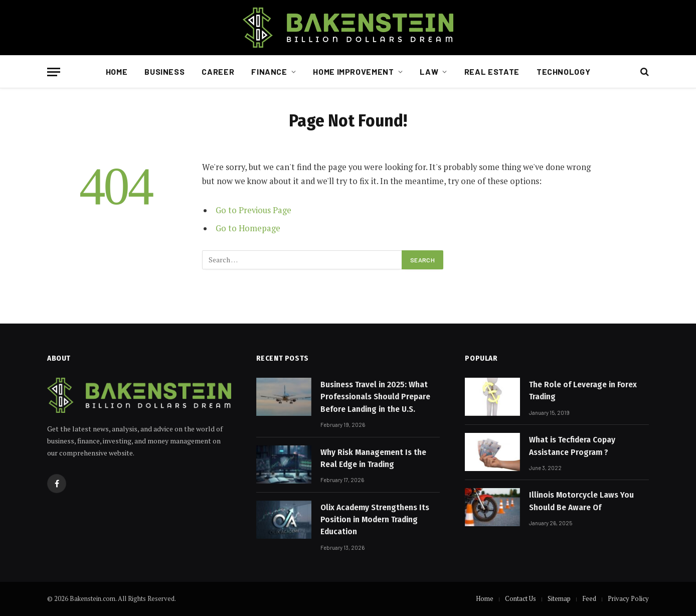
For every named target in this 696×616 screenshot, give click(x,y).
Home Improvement (353, 71)
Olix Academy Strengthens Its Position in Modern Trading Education (375, 520)
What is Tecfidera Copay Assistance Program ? (572, 446)
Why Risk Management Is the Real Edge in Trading (373, 458)
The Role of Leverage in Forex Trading (583, 391)
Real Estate (492, 71)
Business (164, 71)
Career (218, 71)
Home (117, 71)
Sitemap (559, 598)
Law (429, 71)
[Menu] (54, 72)
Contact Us (520, 598)
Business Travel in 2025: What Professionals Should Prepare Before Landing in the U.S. (375, 397)
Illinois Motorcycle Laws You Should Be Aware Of (581, 501)
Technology (563, 71)
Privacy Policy (628, 598)
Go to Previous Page (253, 210)
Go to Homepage (248, 228)
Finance (269, 71)
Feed (589, 598)
